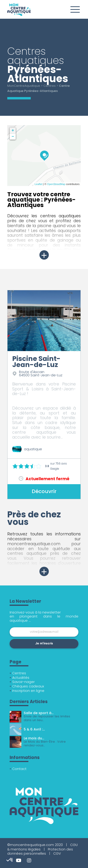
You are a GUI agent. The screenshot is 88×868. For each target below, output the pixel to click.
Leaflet (38, 184)
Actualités (21, 678)
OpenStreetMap (56, 184)
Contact (19, 769)
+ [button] (13, 131)
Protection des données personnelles (40, 852)
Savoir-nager (23, 682)
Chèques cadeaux (28, 686)
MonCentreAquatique (24, 86)
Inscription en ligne (28, 691)
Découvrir (44, 491)
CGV (57, 853)
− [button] (13, 137)
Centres (50, 86)
